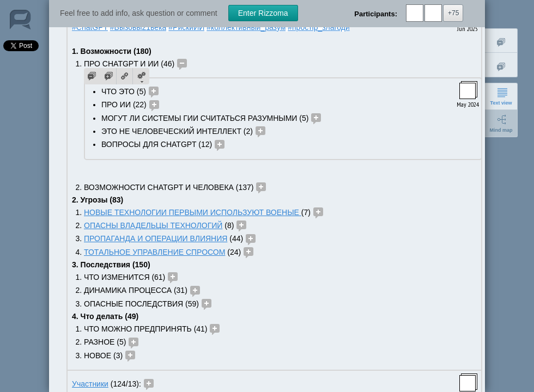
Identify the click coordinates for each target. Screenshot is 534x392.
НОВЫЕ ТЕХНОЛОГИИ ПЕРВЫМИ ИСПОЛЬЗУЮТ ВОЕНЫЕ (193, 212)
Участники (90, 384)
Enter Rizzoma (263, 13)
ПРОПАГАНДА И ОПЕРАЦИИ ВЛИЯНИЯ (156, 238)
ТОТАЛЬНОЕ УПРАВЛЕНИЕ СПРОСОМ (154, 252)
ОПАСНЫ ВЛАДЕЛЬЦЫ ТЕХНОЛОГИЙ (153, 225)
